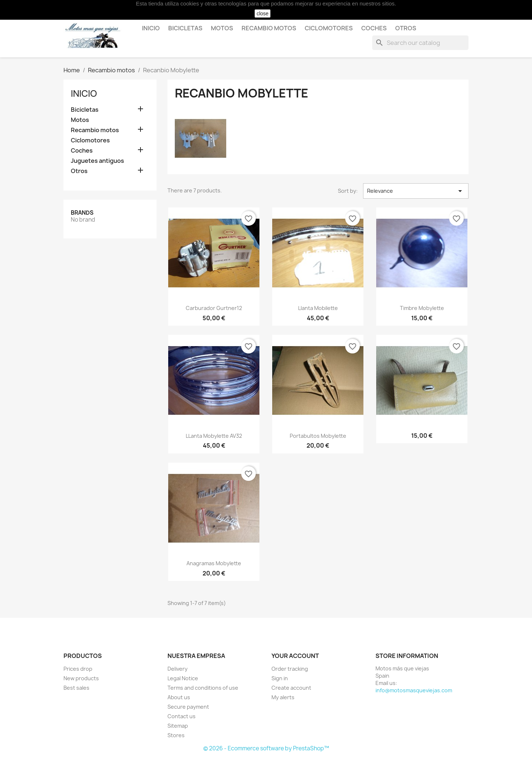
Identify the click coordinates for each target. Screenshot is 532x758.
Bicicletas (185, 28)
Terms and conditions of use (203, 688)
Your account (295, 656)
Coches (374, 28)
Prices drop (78, 669)
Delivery (178, 669)
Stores (176, 735)
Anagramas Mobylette (214, 563)
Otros (406, 28)
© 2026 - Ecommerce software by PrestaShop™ (266, 748)
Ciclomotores (329, 28)
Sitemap (178, 726)
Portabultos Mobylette (318, 436)
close (263, 14)
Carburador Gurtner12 (214, 308)
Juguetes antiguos (97, 161)
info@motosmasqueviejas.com (414, 690)
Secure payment (188, 707)
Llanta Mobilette (318, 308)
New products (81, 678)
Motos (222, 28)
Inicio (151, 28)
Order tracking (290, 669)
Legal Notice (183, 678)
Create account (291, 688)
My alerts (283, 697)
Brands (82, 213)
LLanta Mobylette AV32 (214, 436)
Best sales (76, 688)
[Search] (420, 43)
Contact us (182, 716)
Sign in (280, 678)
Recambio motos (269, 28)
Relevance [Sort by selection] (416, 191)
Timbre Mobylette (422, 308)
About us (179, 697)
